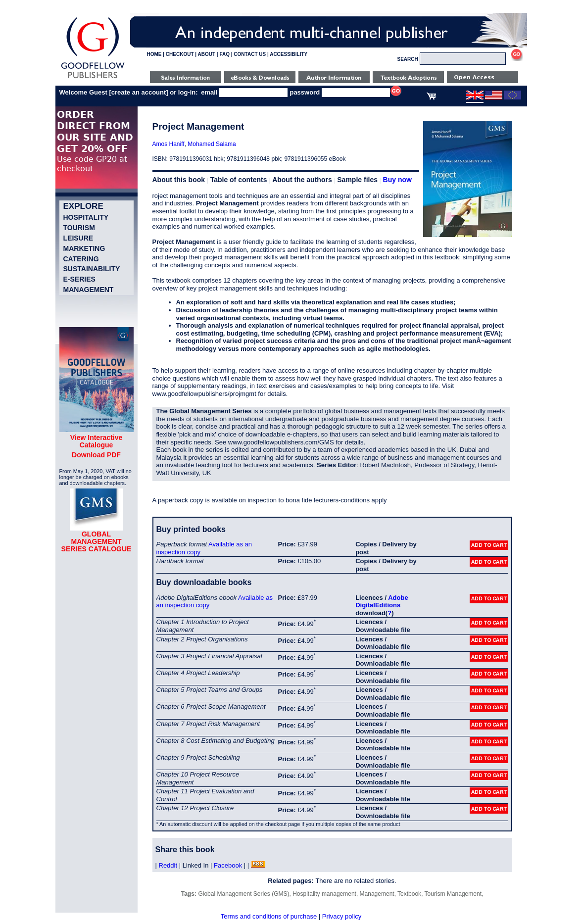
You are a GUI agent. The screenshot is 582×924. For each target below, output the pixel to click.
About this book (179, 180)
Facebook (228, 865)
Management (89, 290)
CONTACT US (250, 54)
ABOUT (207, 54)
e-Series (79, 279)
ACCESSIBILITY (289, 54)
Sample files (357, 180)
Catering (81, 259)
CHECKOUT (180, 54)
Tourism (79, 228)
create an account (139, 92)
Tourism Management (453, 894)
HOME (154, 54)
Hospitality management (324, 894)
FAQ (224, 54)
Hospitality (86, 217)
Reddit (168, 865)
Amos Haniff (169, 144)
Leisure (78, 238)
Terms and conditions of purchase (269, 916)
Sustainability (92, 269)
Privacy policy (342, 916)
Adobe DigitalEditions (382, 602)
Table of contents (239, 180)
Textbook (409, 894)
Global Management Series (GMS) (243, 894)
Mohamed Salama (212, 144)
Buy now (397, 180)
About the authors (302, 180)
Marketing (84, 248)
